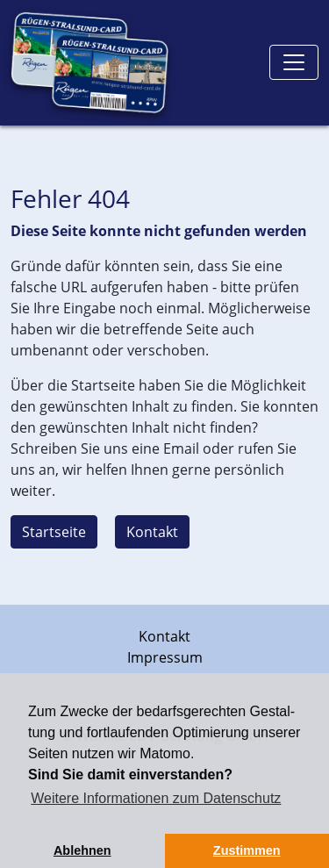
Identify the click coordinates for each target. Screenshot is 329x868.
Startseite (54, 532)
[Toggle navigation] (294, 62)
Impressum (165, 657)
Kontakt (152, 532)
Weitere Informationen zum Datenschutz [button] (156, 798)
